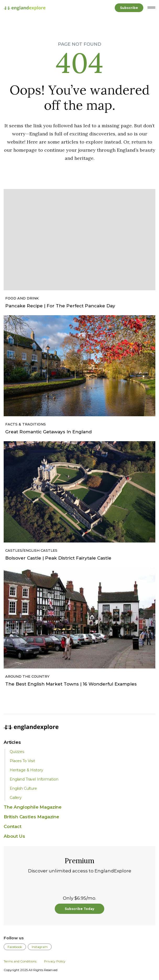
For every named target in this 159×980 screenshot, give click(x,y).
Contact (13, 826)
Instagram (40, 947)
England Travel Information (34, 779)
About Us (14, 836)
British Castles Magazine (31, 817)
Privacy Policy (55, 961)
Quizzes (17, 752)
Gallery (16, 798)
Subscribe (129, 8)
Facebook (15, 947)
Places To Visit (22, 761)
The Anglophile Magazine (33, 807)
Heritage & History (26, 770)
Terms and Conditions (20, 961)
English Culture (23, 788)
